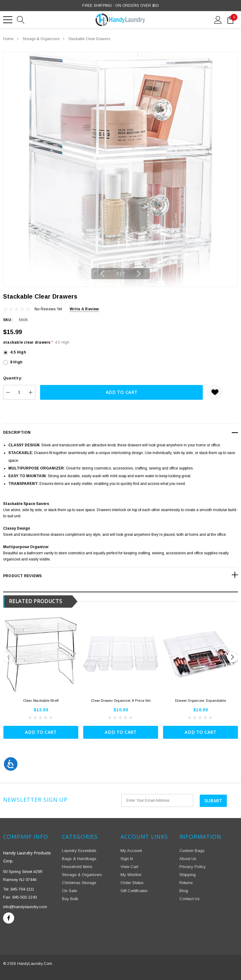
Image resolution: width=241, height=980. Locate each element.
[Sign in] (218, 19)
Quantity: (13, 378)
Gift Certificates (134, 890)
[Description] (120, 432)
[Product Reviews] (120, 575)
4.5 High (18, 352)
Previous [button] (103, 274)
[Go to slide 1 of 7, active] (121, 274)
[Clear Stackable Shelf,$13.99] (41, 654)
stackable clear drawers (36, 342)
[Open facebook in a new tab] (9, 918)
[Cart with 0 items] (230, 19)
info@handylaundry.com (25, 906)
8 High (16, 362)
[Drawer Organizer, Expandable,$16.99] (200, 654)
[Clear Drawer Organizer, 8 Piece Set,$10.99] (121, 654)
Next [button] (138, 274)
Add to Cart (41, 732)
